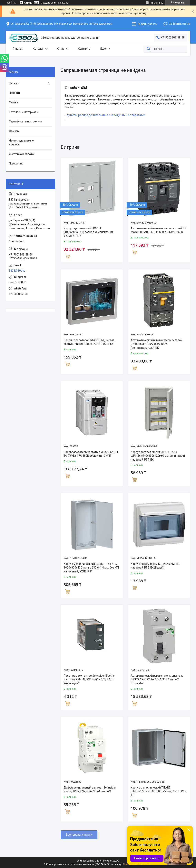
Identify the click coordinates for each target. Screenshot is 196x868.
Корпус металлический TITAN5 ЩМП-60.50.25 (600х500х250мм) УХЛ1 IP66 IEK (158, 791)
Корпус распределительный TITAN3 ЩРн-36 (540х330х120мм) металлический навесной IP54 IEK (158, 456)
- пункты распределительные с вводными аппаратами (105, 115)
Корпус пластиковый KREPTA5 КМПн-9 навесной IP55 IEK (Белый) (156, 566)
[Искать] (149, 49)
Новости (14, 93)
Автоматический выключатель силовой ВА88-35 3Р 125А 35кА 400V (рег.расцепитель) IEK (157, 344)
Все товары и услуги (79, 835)
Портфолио (16, 163)
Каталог (38, 49)
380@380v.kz (17, 271)
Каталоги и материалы (24, 112)
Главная (18, 49)
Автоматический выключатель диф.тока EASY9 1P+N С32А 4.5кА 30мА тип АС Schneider (157, 680)
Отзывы (14, 131)
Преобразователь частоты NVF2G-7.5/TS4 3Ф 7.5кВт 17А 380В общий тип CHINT (91, 454)
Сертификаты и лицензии (25, 121)
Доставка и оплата (21, 154)
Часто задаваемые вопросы (21, 142)
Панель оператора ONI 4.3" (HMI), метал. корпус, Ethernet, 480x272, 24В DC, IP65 (89, 342)
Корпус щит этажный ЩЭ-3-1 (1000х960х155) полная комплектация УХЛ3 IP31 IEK (89, 232)
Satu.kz (115, 861)
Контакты (84, 49)
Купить (67, 256)
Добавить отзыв (179, 24)
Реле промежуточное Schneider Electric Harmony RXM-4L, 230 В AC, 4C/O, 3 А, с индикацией (89, 680)
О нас (61, 49)
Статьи (14, 102)
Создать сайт (48, 3)
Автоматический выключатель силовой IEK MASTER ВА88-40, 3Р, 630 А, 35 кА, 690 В (159, 230)
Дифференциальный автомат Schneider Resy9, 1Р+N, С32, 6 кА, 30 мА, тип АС (90, 790)
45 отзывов (157, 3)
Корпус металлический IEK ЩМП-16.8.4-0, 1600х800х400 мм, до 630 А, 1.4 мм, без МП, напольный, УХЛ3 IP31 (92, 568)
